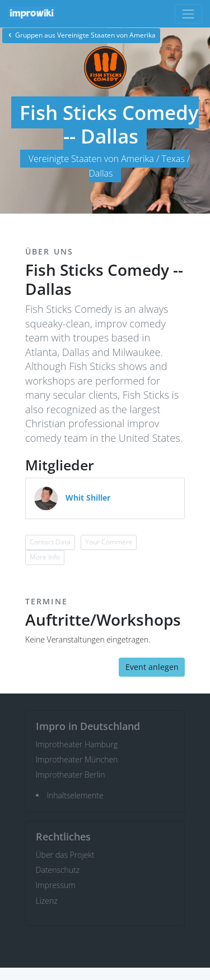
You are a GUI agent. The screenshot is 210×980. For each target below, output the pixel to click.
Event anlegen (152, 667)
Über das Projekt (65, 855)
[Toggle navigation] (188, 14)
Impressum (56, 885)
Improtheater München (77, 759)
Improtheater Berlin (71, 775)
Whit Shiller (88, 498)
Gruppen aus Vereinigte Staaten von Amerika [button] (81, 35)
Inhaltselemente (75, 795)
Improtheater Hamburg (77, 744)
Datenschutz (58, 870)
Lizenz (47, 901)
